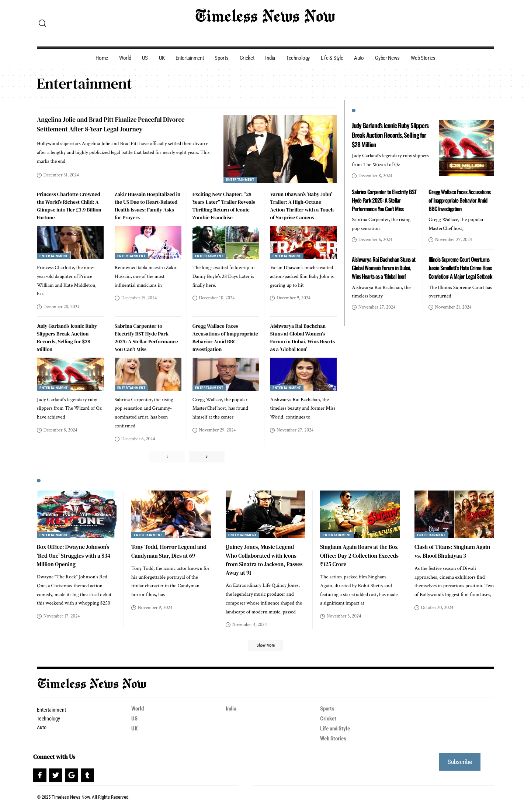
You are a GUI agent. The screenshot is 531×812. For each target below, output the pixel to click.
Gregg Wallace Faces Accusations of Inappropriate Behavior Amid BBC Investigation (225, 338)
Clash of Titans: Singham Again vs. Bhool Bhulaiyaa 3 (450, 553)
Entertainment (242, 180)
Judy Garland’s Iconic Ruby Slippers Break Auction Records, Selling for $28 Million (67, 338)
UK (135, 732)
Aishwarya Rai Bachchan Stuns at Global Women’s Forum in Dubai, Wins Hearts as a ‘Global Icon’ (302, 338)
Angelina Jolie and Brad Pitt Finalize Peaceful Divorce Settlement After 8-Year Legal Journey (118, 124)
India (232, 712)
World (138, 712)
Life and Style (337, 732)
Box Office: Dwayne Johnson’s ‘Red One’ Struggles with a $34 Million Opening (76, 557)
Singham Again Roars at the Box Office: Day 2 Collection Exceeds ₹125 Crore (356, 557)
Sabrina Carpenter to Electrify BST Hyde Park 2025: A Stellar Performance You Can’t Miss (146, 338)
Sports (328, 712)
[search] (42, 23)
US (135, 722)
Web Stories (334, 742)
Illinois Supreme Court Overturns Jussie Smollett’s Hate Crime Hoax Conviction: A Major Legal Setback (460, 279)
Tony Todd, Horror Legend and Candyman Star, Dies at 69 (171, 553)
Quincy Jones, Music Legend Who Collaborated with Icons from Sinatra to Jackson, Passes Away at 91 (263, 561)
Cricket (329, 722)
